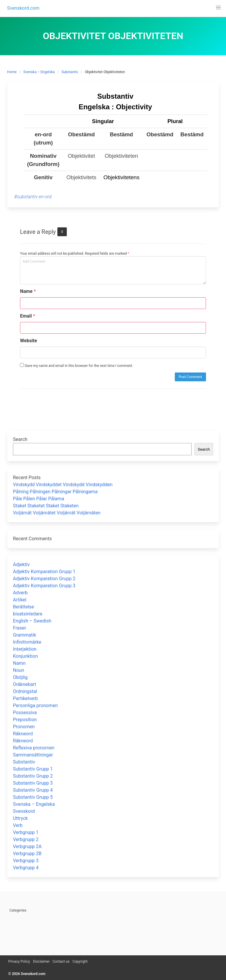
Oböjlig (20, 677)
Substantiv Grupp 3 (33, 783)
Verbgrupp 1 (26, 832)
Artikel (20, 600)
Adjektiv (21, 564)
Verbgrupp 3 (26, 861)
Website (29, 341)
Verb (18, 825)
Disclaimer (41, 961)
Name (28, 291)
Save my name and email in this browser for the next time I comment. (77, 365)
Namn (19, 663)
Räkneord (23, 734)
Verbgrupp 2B (27, 854)
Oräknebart (25, 684)
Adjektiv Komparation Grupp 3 (44, 586)
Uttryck (20, 818)
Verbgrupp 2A (27, 846)
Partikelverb (25, 698)
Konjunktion (25, 656)
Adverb (20, 593)
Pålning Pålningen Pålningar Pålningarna (55, 492)
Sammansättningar (33, 755)
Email (28, 316)
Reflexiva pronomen (34, 748)
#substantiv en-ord (33, 197)
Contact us (61, 961)
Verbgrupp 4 (26, 868)
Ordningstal (25, 691)
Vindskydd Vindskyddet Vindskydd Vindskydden (63, 485)
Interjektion (25, 649)
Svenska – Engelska (39, 72)
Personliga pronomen (35, 705)
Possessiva (25, 713)
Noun (19, 670)
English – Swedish (32, 621)
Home (12, 72)
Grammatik (25, 635)
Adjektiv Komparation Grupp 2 (44, 579)
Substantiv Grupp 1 (33, 769)
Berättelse (24, 607)
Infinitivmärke (27, 642)
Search (20, 439)
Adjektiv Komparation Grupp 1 (44, 572)
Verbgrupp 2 (26, 839)
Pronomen (24, 727)
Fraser (20, 628)
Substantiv (70, 72)
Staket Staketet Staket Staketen (46, 506)
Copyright (80, 961)
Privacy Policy (19, 961)
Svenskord (24, 811)
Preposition (25, 720)
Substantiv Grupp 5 (33, 797)
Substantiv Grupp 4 (33, 790)
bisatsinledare (28, 614)
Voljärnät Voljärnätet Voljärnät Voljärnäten (57, 513)
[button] (218, 8)
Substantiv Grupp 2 (33, 776)
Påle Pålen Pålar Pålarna (39, 499)
